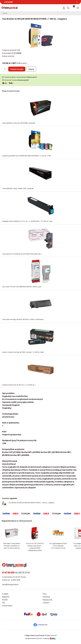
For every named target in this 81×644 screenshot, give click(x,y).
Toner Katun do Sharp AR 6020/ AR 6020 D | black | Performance (23, 319)
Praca (45, 594)
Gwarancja (46, 597)
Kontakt (5, 600)
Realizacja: (49, 638)
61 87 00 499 (8, 2)
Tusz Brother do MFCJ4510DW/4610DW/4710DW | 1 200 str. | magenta (31, 503)
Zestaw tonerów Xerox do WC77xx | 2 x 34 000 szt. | (19, 385)
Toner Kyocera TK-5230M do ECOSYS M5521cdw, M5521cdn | (22, 254)
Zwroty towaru (7, 606)
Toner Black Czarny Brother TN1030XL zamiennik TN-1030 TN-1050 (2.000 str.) (12, 546)
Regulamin (6, 597)
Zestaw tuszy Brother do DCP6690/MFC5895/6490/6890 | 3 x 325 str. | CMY (26, 156)
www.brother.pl (9, 464)
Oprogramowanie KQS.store (34, 638)
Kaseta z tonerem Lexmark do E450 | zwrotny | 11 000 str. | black (23, 352)
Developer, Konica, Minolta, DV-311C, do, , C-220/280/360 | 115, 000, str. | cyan (27, 221)
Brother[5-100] (15, 50)
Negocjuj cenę (47, 600)
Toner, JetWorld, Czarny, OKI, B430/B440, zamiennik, (19, 123)
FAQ (4, 603)
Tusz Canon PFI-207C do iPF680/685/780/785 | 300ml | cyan (22, 287)
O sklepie (5, 594)
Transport (46, 603)
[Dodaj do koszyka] (17, 69)
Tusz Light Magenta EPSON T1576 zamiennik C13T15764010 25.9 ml (58, 546)
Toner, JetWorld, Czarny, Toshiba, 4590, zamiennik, (18, 188)
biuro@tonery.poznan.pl (10, 584)
